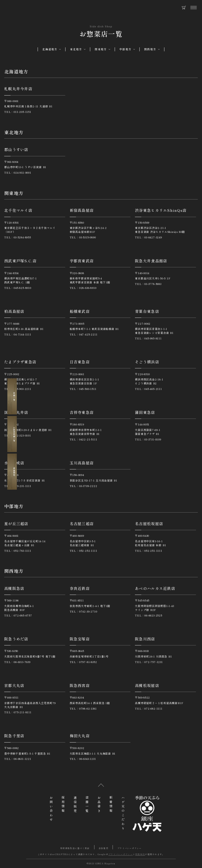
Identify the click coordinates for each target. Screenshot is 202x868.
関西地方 (150, 49)
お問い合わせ (51, 809)
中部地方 (125, 49)
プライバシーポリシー (130, 848)
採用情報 (63, 805)
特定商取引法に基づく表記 (75, 848)
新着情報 (111, 805)
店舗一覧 (12, 396)
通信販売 (12, 472)
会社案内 (103, 848)
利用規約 (140, 854)
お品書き (99, 805)
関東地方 (101, 49)
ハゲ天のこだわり (123, 814)
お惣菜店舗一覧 (12, 434)
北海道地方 (50, 49)
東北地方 (76, 49)
